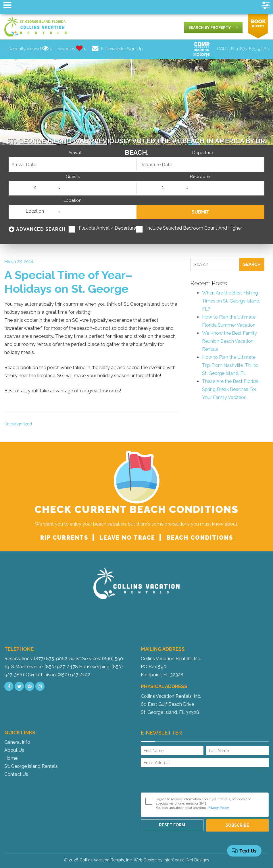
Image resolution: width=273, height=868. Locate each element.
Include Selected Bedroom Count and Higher (194, 228)
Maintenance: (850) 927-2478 (47, 667)
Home (11, 758)
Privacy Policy (218, 808)
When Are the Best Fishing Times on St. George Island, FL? (231, 301)
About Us (14, 750)
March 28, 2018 (19, 261)
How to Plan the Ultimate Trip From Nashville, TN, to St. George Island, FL (230, 365)
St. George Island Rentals (31, 766)
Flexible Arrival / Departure (107, 228)
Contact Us (16, 774)
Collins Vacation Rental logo (36, 27)
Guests (73, 177)
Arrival (75, 153)
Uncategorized (18, 424)
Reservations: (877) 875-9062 (36, 659)
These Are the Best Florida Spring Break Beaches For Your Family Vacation (230, 389)
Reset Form (172, 825)
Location (73, 200)
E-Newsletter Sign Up (117, 49)
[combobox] (213, 28)
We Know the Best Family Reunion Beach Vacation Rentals (229, 341)
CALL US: (243, 49)
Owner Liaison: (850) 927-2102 (58, 675)
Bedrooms (201, 177)
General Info (17, 742)
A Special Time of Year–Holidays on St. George (68, 282)
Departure (203, 153)
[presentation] (184, 781)
